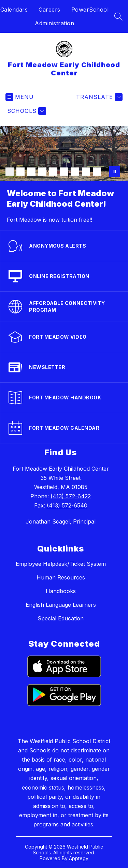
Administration (54, 23)
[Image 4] (42, 172)
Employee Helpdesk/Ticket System (61, 564)
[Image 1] (10, 172)
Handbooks (61, 591)
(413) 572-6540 (67, 505)
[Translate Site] (98, 97)
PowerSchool (90, 10)
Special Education (61, 618)
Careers (49, 10)
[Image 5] (53, 172)
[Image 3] (31, 172)
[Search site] (118, 16)
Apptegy (79, 858)
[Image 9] (97, 172)
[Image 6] (64, 172)
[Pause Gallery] (115, 172)
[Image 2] (20, 172)
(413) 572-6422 (71, 496)
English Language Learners (61, 605)
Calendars (14, 10)
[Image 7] (75, 172)
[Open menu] (20, 97)
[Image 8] (86, 172)
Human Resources (61, 577)
